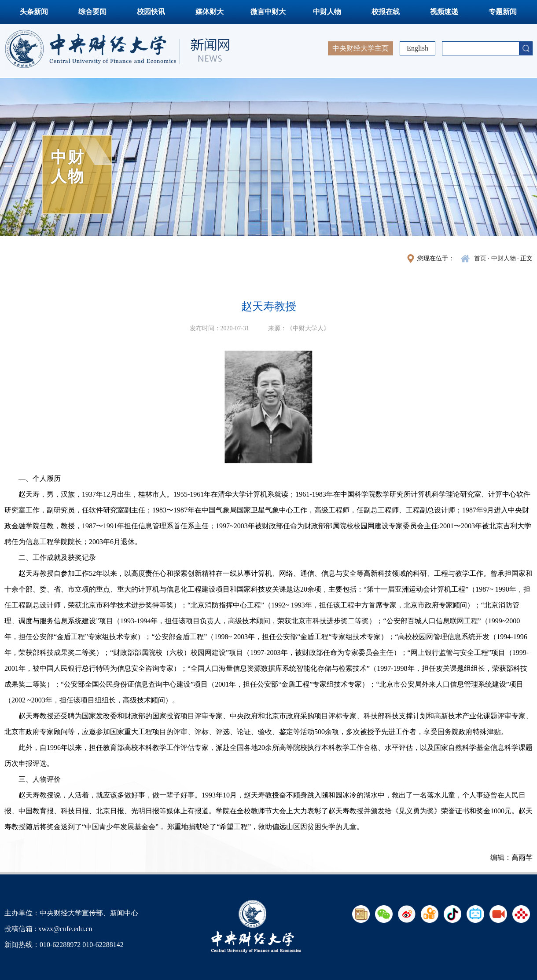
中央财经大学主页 (360, 48)
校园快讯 (151, 12)
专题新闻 (503, 12)
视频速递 (444, 12)
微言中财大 (268, 12)
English (417, 48)
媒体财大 (210, 12)
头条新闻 (34, 12)
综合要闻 (92, 12)
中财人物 (327, 12)
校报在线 (386, 12)
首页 (480, 258)
